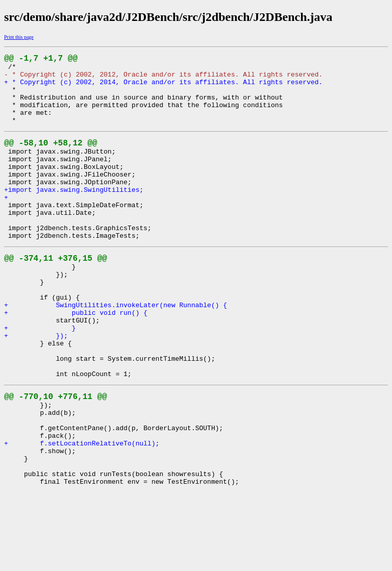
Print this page (19, 37)
